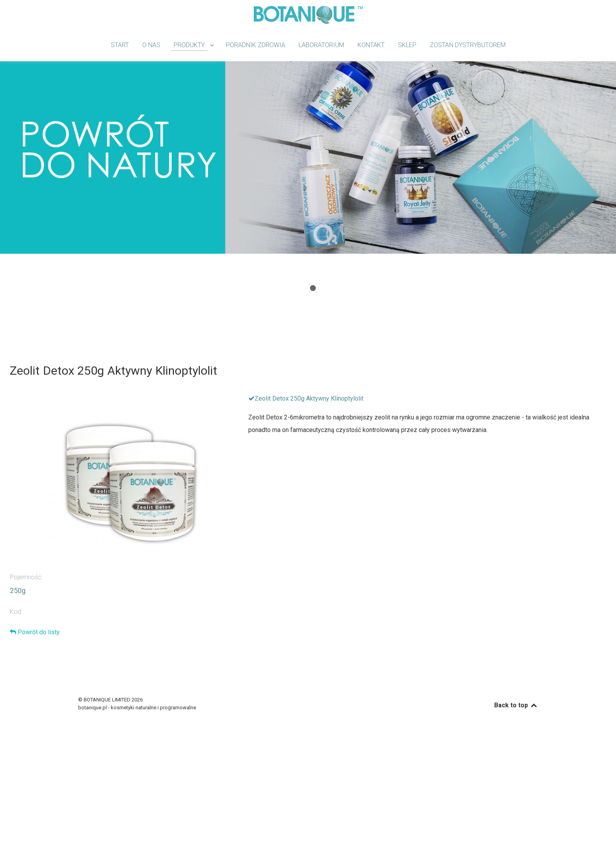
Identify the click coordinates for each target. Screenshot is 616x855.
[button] (303, 288)
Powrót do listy (35, 632)
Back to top (516, 705)
